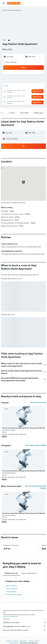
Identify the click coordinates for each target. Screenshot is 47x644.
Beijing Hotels (13, 643)
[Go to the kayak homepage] (14, 3)
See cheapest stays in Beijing (36, 445)
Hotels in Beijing (11, 592)
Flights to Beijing (11, 586)
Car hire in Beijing (11, 589)
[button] (4, 3)
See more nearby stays (38, 402)
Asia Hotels (23, 641)
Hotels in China (34, 641)
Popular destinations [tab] (29, 573)
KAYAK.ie (9, 641)
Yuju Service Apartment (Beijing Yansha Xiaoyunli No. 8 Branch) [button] (23, 428)
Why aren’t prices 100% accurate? (25, 630)
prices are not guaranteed (10, 616)
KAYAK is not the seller (25, 622)
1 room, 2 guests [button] (10, 62)
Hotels (16, 641)
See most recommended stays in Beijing (36, 487)
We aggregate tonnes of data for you (25, 626)
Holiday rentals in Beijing (14, 594)
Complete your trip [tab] (11, 573)
